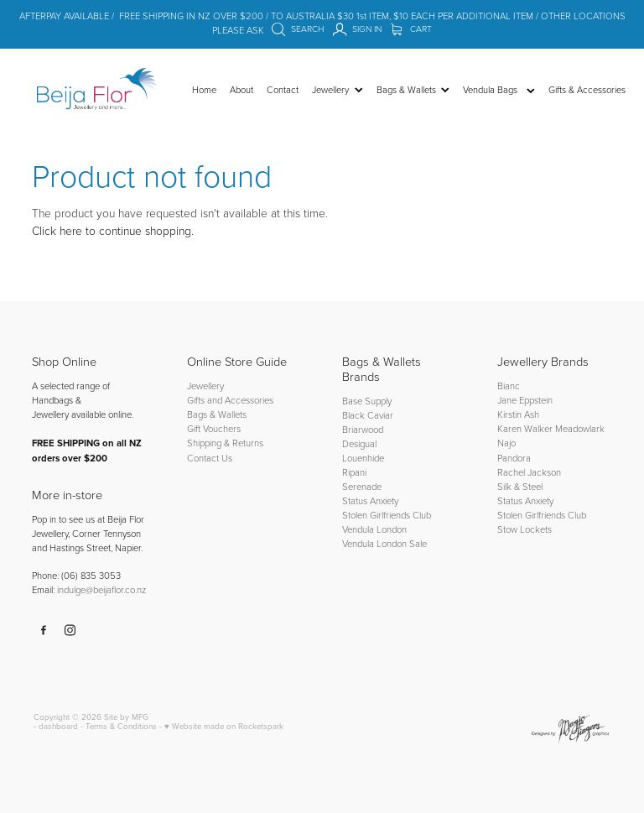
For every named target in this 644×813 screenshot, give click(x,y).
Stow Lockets (525, 529)
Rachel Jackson (529, 472)
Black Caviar (368, 415)
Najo (506, 443)
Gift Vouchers (214, 428)
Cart (411, 29)
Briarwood (363, 429)
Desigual (359, 443)
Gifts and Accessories (230, 400)
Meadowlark (580, 428)
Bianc (510, 386)
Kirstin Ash (518, 414)
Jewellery (205, 386)
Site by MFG (126, 717)
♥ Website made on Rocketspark (224, 726)
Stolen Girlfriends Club (387, 515)
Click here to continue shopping (112, 230)
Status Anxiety (370, 500)
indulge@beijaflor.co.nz (101, 589)
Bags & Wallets (217, 414)
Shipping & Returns (225, 443)
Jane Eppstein (526, 400)
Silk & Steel (520, 486)
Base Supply (367, 401)
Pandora (514, 458)
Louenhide (363, 458)
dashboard (58, 726)
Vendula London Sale (384, 543)
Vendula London (374, 529)
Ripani (354, 472)
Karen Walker (525, 428)
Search (298, 29)
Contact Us (210, 458)
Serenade (362, 486)
